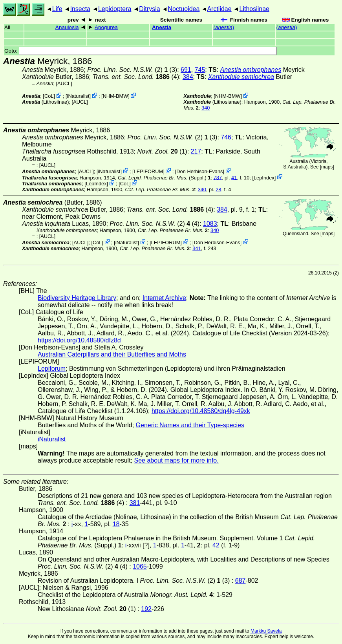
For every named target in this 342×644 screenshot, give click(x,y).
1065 (140, 566)
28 (218, 189)
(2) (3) (132, 70)
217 (196, 151)
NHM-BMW (116, 96)
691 (186, 70)
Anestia (162, 27)
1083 (210, 224)
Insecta (80, 9)
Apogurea (106, 27)
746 (226, 137)
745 (200, 70)
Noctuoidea (184, 9)
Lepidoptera (115, 9)
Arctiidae (219, 9)
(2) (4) (155, 224)
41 (234, 177)
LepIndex (264, 177)
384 (188, 77)
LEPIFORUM (149, 171)
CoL (49, 96)
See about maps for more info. (176, 460)
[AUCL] (64, 83)
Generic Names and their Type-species (190, 425)
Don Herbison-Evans (199, 171)
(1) (162, 151)
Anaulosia (67, 27)
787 (218, 177)
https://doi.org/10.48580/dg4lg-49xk (201, 411)
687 (240, 581)
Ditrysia (149, 9)
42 (216, 545)
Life (57, 9)
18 (116, 524)
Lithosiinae (255, 9)
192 (146, 609)
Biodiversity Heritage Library (77, 298)
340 (206, 108)
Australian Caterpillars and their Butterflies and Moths (112, 354)
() (224, 27)
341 (197, 248)
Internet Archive (164, 298)
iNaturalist (78, 96)
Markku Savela (266, 631)
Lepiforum (52, 369)
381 (135, 503)
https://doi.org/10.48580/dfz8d (79, 340)
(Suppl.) (162, 177)
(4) (136, 77)
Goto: (141, 51)
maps (327, 167)
